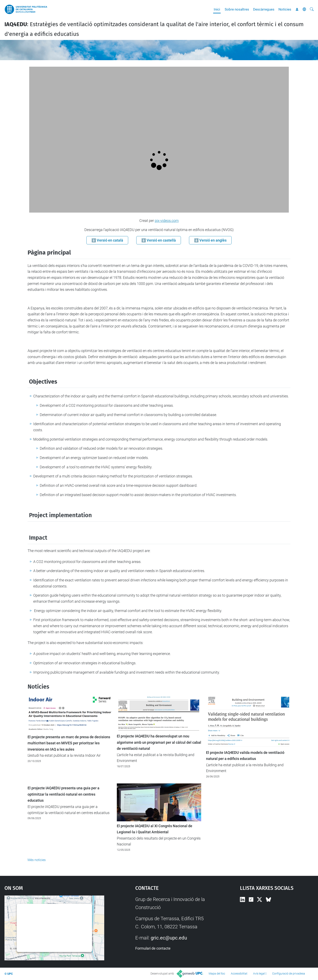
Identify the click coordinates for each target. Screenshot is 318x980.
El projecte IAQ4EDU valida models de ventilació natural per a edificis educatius (245, 756)
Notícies (285, 9)
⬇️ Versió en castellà (159, 240)
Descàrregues (264, 9)
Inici (217, 9)
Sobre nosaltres (237, 9)
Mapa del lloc (217, 974)
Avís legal (259, 974)
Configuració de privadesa (289, 974)
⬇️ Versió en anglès (210, 240)
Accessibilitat (239, 974)
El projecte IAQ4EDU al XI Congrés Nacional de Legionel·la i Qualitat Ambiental (155, 829)
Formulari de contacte (153, 948)
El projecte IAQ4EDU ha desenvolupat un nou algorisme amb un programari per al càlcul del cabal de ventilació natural (159, 742)
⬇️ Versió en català (107, 240)
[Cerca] (312, 9)
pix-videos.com (167, 221)
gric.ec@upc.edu (169, 938)
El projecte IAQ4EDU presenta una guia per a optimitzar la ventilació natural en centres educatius (63, 794)
